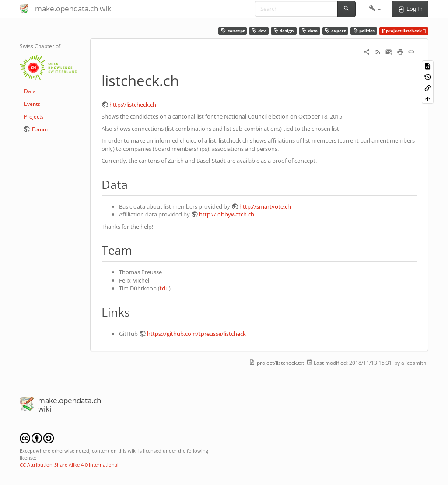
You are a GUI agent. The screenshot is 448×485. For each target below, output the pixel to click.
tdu (164, 288)
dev (259, 31)
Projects (34, 117)
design (284, 31)
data (310, 31)
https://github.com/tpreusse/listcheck (196, 334)
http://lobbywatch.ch (227, 214)
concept (233, 31)
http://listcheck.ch (133, 105)
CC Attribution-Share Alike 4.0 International (69, 465)
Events (32, 104)
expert (335, 31)
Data (30, 91)
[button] (375, 9)
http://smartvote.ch (265, 206)
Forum (40, 129)
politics (364, 31)
